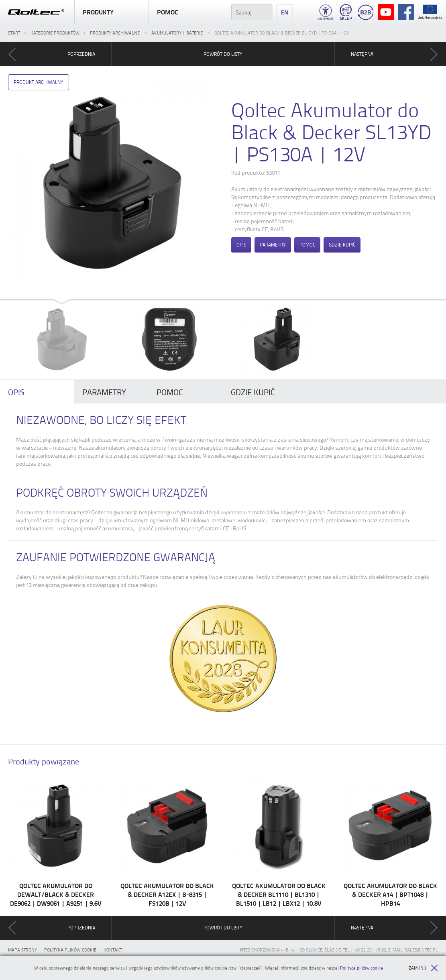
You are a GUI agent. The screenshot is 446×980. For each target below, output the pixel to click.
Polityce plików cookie (361, 968)
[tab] (37, 392)
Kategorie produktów (55, 33)
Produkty (112, 12)
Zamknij (423, 968)
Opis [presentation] (16, 392)
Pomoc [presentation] (170, 392)
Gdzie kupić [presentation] (253, 392)
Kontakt (113, 950)
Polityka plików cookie (70, 950)
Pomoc (186, 12)
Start (14, 33)
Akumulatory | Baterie (178, 33)
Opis (241, 245)
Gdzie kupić (342, 245)
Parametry (273, 245)
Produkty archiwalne (115, 33)
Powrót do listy (223, 54)
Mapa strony (22, 950)
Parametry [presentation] (104, 392)
